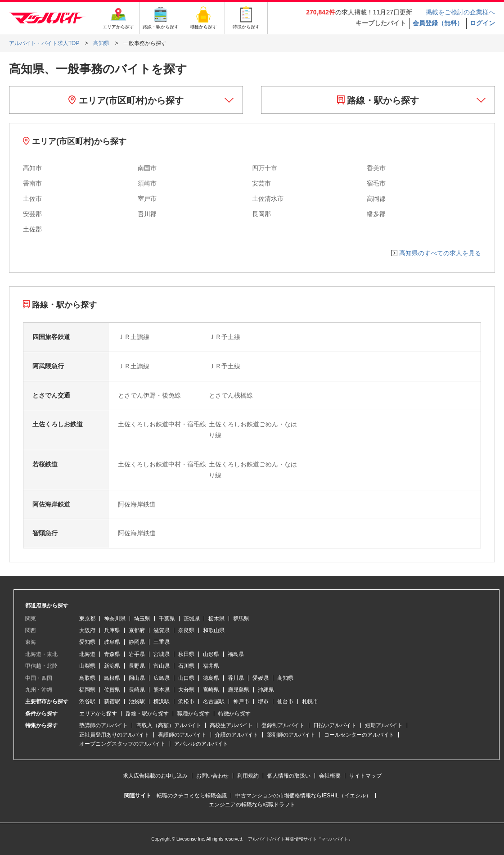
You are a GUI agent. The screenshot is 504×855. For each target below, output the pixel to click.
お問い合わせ (212, 776)
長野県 (137, 666)
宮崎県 (211, 690)
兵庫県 (112, 630)
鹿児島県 (238, 690)
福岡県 (87, 690)
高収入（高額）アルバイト (169, 725)
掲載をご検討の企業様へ (460, 12)
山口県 (186, 678)
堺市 (263, 701)
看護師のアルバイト (182, 735)
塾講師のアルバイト (103, 725)
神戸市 (241, 701)
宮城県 (162, 654)
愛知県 (87, 642)
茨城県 (192, 619)
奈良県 (186, 630)
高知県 (285, 678)
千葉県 (167, 619)
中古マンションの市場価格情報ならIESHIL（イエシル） (303, 796)
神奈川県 (115, 619)
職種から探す (193, 714)
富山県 (162, 666)
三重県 (162, 642)
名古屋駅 (214, 701)
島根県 (112, 678)
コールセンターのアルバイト (359, 735)
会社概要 (330, 776)
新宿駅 (112, 701)
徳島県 (211, 678)
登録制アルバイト (283, 725)
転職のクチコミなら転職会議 (192, 796)
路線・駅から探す (378, 100)
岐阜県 (112, 642)
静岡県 (137, 642)
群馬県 (241, 619)
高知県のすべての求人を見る (440, 253)
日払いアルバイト (335, 725)
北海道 (87, 654)
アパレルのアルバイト (201, 744)
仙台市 (285, 701)
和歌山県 (214, 630)
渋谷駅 (87, 701)
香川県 (236, 678)
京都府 (137, 630)
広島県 (162, 678)
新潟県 (112, 666)
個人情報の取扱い (289, 776)
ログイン (482, 23)
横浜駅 (162, 701)
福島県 (236, 654)
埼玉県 (142, 619)
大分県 (186, 690)
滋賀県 (162, 630)
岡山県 (137, 678)
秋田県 (186, 654)
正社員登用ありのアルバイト (114, 735)
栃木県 (216, 619)
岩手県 (137, 654)
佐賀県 (112, 690)
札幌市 (310, 701)
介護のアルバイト (237, 735)
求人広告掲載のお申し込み (155, 776)
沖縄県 (266, 690)
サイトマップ (365, 776)
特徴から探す (234, 714)
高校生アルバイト (231, 725)
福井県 (211, 666)
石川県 (186, 666)
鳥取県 (87, 678)
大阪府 (87, 630)
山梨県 (87, 666)
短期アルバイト (384, 725)
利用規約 (248, 776)
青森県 (112, 654)
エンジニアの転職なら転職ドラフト (252, 805)
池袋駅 (137, 701)
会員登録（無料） (438, 23)
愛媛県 (261, 678)
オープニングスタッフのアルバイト (122, 744)
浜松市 (186, 701)
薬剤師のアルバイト (291, 735)
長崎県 (137, 690)
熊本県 (162, 690)
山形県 (211, 654)
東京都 (87, 619)
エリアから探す (98, 714)
